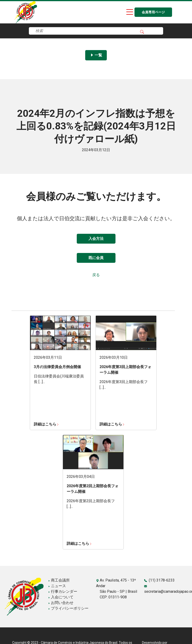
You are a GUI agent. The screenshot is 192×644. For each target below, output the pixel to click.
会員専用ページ (153, 12)
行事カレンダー (63, 591)
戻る (96, 275)
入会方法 (96, 239)
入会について (61, 597)
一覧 (96, 55)
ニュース (57, 586)
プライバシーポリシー (68, 608)
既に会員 (96, 258)
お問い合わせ (61, 603)
